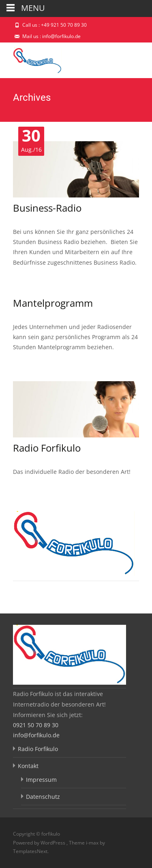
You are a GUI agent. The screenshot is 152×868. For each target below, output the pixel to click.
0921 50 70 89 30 (36, 725)
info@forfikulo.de (36, 735)
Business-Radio (47, 208)
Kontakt (28, 766)
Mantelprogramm (53, 303)
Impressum (41, 780)
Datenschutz (43, 797)
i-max (93, 843)
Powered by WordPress (40, 843)
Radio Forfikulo (47, 448)
